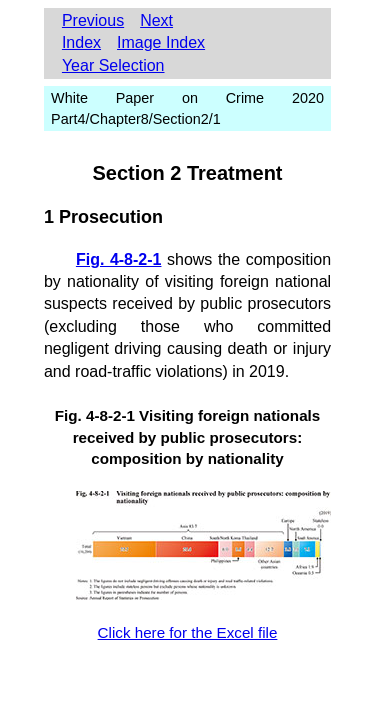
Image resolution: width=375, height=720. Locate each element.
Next (156, 20)
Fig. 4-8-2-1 (119, 259)
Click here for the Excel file (188, 632)
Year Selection (113, 65)
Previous (93, 20)
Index (81, 42)
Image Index (161, 42)
